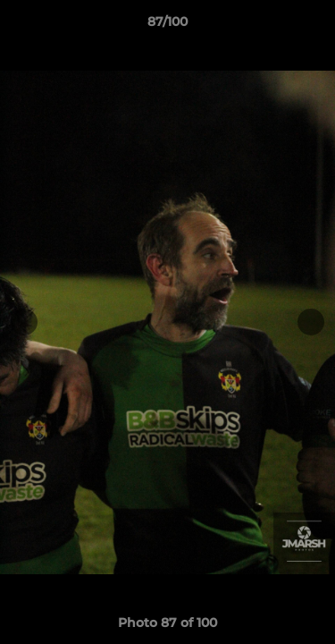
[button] (314, 26)
